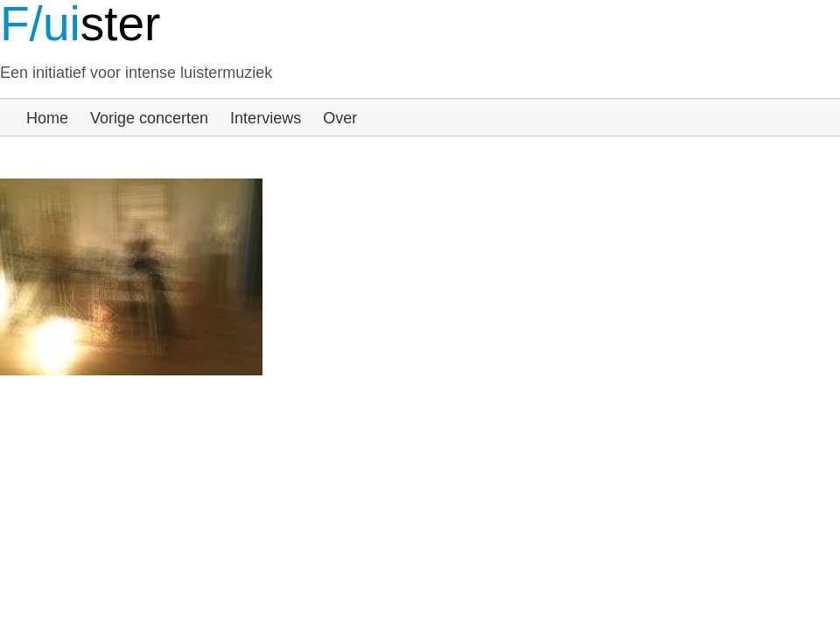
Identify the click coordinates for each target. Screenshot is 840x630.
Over (340, 118)
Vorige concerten (149, 118)
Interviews (266, 118)
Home (47, 118)
